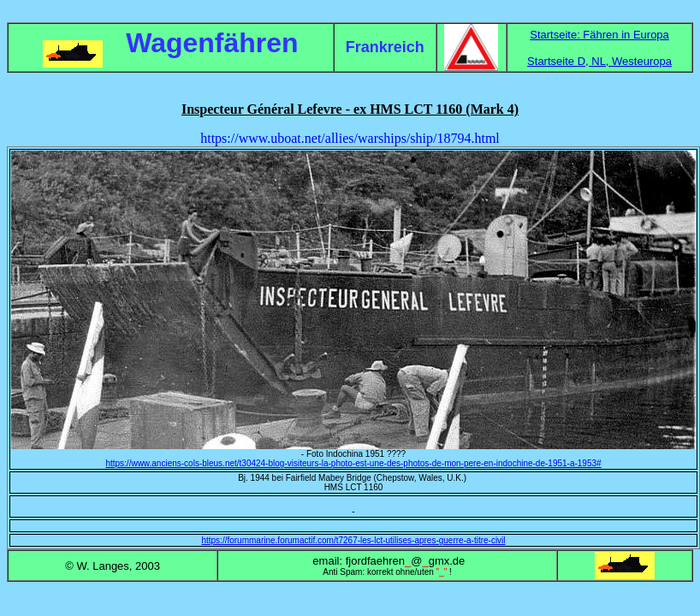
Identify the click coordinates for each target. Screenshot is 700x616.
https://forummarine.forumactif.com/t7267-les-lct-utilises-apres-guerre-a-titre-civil (353, 540)
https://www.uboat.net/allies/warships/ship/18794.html (350, 138)
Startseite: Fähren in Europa (599, 35)
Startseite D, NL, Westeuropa (599, 61)
